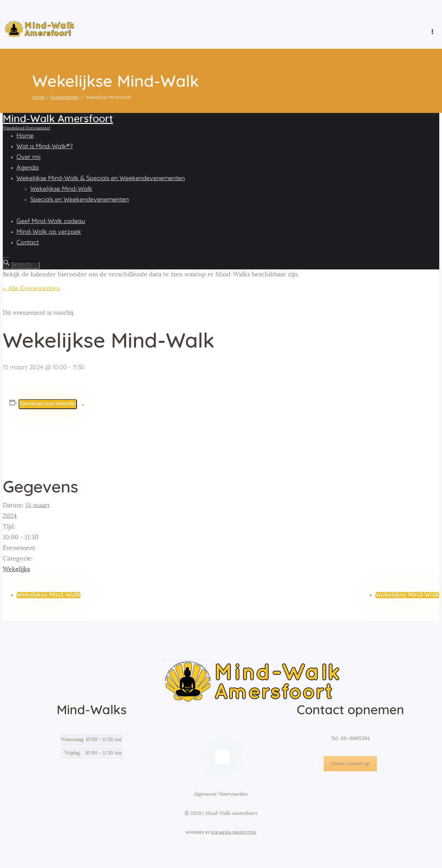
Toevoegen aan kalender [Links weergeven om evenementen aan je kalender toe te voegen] (48, 404)
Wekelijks (16, 569)
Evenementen (65, 98)
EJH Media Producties (234, 833)
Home (38, 98)
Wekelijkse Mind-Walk (48, 595)
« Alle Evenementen (31, 289)
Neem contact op (350, 764)
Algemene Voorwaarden (221, 794)
